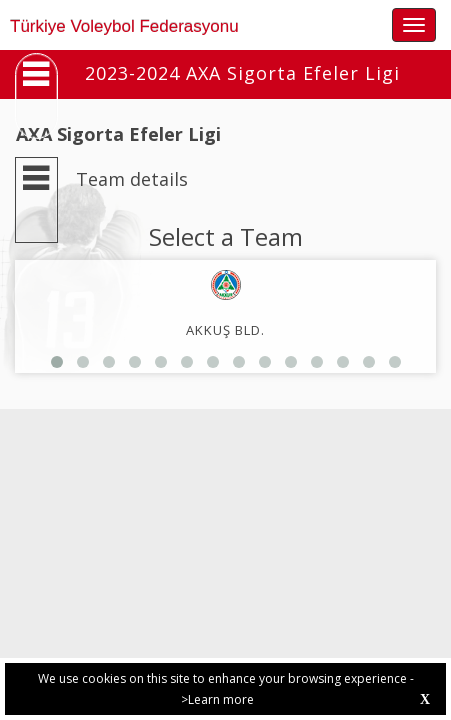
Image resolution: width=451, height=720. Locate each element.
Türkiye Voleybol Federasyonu (124, 26)
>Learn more (217, 699)
